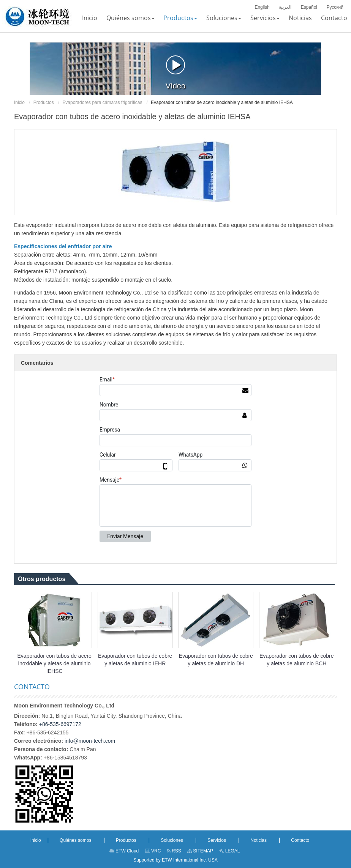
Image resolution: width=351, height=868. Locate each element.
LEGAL (229, 851)
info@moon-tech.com (90, 741)
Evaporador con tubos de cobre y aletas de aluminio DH (216, 660)
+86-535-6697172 (60, 724)
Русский (335, 7)
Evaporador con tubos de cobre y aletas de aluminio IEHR (135, 660)
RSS (174, 851)
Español (309, 7)
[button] (130, 18)
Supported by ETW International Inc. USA (175, 860)
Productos (44, 102)
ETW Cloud (124, 851)
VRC (153, 851)
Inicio (19, 102)
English (262, 7)
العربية (285, 7)
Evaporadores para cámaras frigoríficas (102, 102)
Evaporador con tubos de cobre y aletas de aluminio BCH (296, 660)
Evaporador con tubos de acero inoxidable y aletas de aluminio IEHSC (55, 663)
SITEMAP (200, 851)
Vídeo (175, 73)
